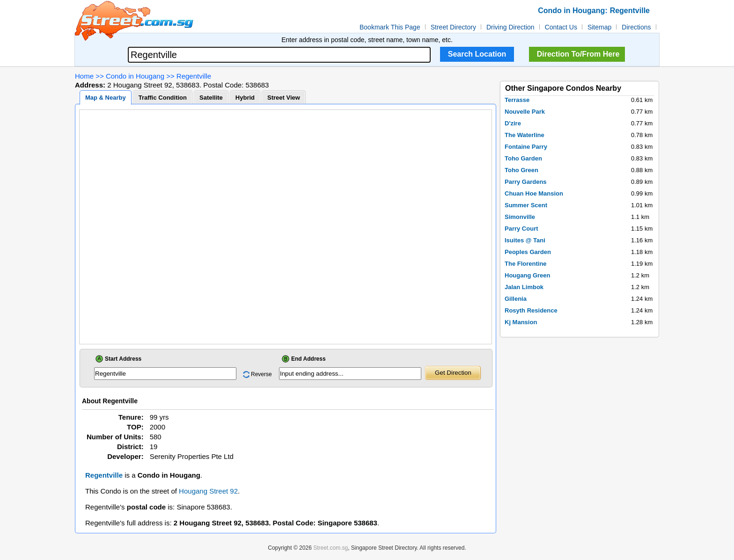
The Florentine (526, 264)
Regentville (194, 76)
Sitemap (599, 27)
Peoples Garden (528, 252)
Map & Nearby (106, 98)
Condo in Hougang (135, 76)
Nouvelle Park (525, 112)
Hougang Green (528, 275)
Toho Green (521, 170)
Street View (284, 98)
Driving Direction (510, 27)
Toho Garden (523, 158)
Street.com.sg (330, 548)
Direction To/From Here (578, 54)
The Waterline (525, 135)
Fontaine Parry (526, 147)
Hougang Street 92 (208, 491)
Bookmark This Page (390, 27)
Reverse (261, 374)
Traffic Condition (163, 98)
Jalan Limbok (524, 287)
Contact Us (561, 27)
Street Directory (453, 27)
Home (84, 76)
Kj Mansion (521, 322)
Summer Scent (526, 205)
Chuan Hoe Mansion (534, 193)
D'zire (513, 123)
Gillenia (516, 299)
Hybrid (245, 98)
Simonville (520, 217)
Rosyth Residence (531, 310)
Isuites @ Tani (525, 240)
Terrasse (517, 100)
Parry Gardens (526, 182)
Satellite (211, 98)
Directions (636, 27)
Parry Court (521, 229)
